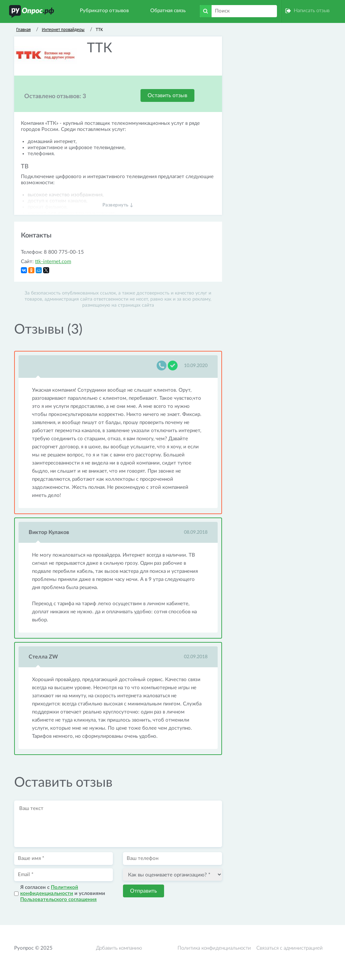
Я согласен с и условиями (63, 893)
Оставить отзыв (167, 95)
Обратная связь (168, 11)
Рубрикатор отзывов (104, 11)
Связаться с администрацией (290, 948)
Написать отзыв (312, 11)
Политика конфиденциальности (214, 948)
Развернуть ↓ (118, 205)
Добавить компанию (119, 948)
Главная (23, 30)
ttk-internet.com (53, 262)
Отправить (144, 891)
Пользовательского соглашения (58, 900)
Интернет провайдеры (63, 30)
